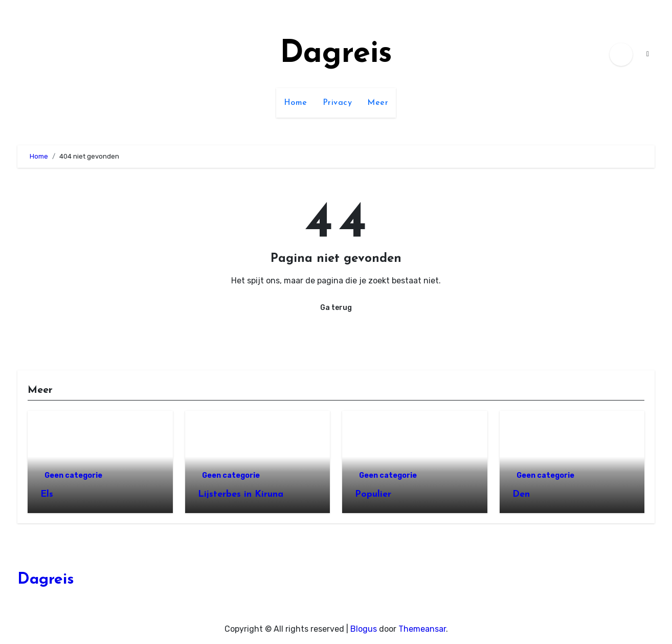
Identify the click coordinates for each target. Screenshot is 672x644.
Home (296, 103)
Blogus (364, 629)
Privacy (338, 103)
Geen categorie (73, 475)
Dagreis (336, 54)
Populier (373, 494)
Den (521, 494)
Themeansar (422, 629)
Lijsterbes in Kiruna (241, 494)
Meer (378, 103)
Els (47, 494)
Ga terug (336, 308)
